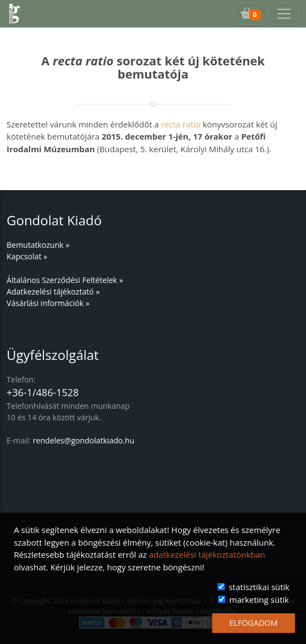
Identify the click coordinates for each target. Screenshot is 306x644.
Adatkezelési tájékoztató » (53, 292)
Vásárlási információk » (48, 303)
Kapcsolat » (27, 256)
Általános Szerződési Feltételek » (65, 280)
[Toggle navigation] (284, 14)
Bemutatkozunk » (38, 245)
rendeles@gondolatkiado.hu (84, 440)
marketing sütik (259, 599)
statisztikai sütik (259, 587)
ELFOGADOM (253, 623)
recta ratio (181, 124)
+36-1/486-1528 (43, 392)
